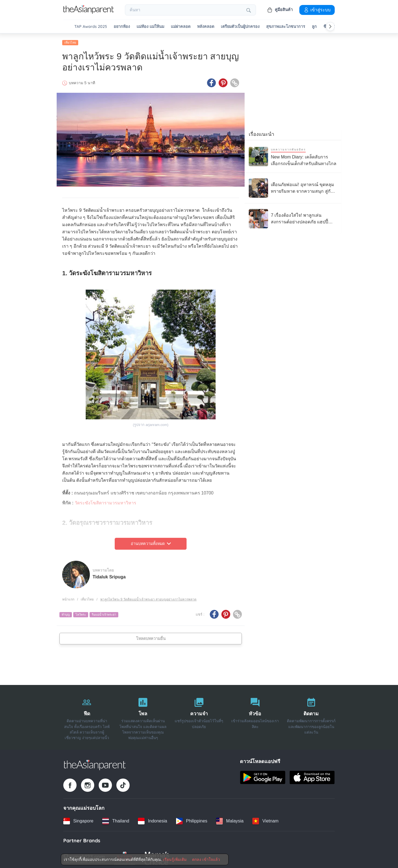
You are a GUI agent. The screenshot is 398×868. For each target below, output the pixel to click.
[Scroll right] (330, 27)
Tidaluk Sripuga (109, 575)
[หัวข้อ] (255, 715)
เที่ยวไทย (70, 41)
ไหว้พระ (81, 613)
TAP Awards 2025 (91, 27)
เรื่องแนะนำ (261, 132)
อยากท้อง (122, 27)
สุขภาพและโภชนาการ (286, 27)
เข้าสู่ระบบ (317, 10)
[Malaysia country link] (230, 819)
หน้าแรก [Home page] (68, 597)
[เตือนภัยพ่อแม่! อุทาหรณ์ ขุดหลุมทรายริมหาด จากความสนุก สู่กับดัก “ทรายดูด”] (293, 186)
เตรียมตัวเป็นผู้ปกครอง (240, 27)
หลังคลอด (206, 27)
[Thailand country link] (116, 819)
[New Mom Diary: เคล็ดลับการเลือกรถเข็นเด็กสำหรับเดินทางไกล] (293, 154)
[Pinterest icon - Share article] (223, 81)
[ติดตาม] (311, 715)
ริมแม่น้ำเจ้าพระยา (104, 613)
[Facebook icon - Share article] (211, 81)
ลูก (314, 27)
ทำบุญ (66, 613)
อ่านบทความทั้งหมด (151, 542)
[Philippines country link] (192, 819)
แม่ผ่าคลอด (181, 27)
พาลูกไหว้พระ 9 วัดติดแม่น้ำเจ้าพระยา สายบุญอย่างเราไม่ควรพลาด (149, 597)
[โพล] (143, 715)
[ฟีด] (87, 715)
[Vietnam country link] (265, 819)
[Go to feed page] (89, 12)
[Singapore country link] (78, 819)
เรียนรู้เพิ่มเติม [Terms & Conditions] (175, 859)
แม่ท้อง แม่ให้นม (150, 27)
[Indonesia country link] (152, 819)
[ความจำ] (199, 715)
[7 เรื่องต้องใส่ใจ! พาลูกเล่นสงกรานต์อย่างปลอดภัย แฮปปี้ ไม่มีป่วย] (293, 217)
